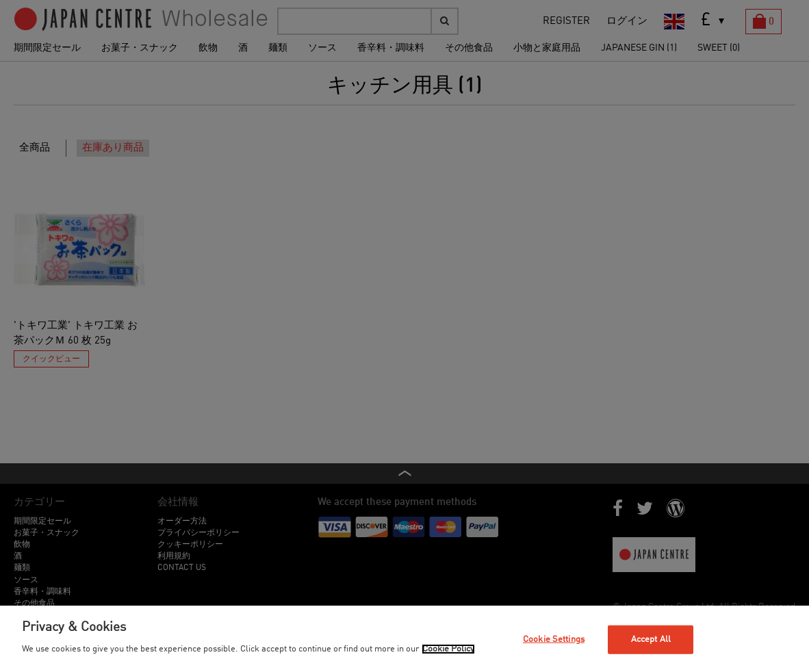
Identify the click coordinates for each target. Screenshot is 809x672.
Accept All (651, 639)
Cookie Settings (554, 639)
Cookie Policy (448, 649)
